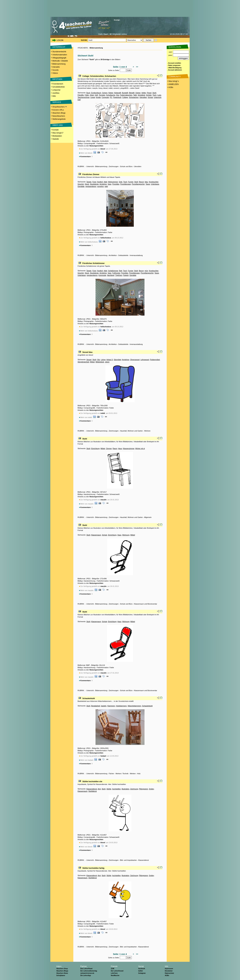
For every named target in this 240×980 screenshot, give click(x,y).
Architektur (113, 255)
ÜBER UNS (57, 125)
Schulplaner (61, 975)
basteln (104, 706)
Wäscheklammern (134, 706)
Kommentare (85, 156)
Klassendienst (92, 789)
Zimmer (109, 448)
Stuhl (154, 93)
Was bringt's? (58, 133)
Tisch (154, 95)
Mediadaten (57, 136)
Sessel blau (87, 352)
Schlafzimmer (113, 271)
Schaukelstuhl (89, 698)
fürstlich (100, 182)
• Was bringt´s (173, 81)
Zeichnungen (114, 166)
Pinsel (149, 93)
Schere (105, 93)
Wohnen (147, 431)
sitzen (107, 362)
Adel (105, 182)
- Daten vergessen (174, 65)
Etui (118, 95)
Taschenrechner (84, 97)
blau (146, 182)
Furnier (131, 182)
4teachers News (62, 973)
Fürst (94, 182)
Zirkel (92, 95)
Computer (105, 97)
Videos (55, 73)
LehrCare (114, 973)
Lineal (93, 97)
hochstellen (116, 789)
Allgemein (148, 517)
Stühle (109, 789)
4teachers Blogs (59, 113)
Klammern (111, 706)
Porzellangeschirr (138, 184)
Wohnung (126, 535)
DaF (79, 100)
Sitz (99, 360)
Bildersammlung (59, 64)
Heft (96, 95)
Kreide (98, 97)
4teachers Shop (62, 969)
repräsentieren (91, 186)
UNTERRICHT (59, 47)
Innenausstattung (136, 255)
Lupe (159, 95)
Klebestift (118, 93)
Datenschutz (169, 973)
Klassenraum (96, 535)
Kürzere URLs (58, 110)
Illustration (125, 789)
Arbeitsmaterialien (60, 55)
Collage (125, 97)
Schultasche (111, 95)
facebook (142, 969)
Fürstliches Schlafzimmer (93, 263)
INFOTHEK (57, 79)
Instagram (142, 973)
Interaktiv (56, 67)
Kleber (111, 93)
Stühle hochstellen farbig (93, 868)
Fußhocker (116, 273)
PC (111, 97)
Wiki (54, 96)
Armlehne (103, 184)
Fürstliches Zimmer (91, 174)
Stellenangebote (59, 119)
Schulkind (141, 95)
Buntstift (125, 93)
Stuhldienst (92, 791)
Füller (87, 95)
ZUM (112, 969)
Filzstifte (81, 95)
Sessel (89, 360)
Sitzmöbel (117, 360)
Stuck (87, 184)
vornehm (100, 186)
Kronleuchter (154, 182)
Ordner (138, 93)
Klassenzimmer (129, 448)
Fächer (111, 774)
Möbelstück (100, 362)
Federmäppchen (126, 95)
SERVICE (57, 102)
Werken (133, 774)
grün (146, 271)
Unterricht (158, 97)
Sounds (55, 70)
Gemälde (81, 186)
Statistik (56, 139)
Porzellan (116, 184)
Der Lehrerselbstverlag (89, 971)
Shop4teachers (60, 107)
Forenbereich (58, 84)
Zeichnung (134, 789)
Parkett (126, 275)
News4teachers (59, 116)
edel (106, 186)
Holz (139, 774)
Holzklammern (121, 706)
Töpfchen (119, 275)
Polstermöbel (155, 360)
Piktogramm (143, 789)
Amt (99, 789)
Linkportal (56, 90)
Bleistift (132, 93)
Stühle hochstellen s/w (92, 782)
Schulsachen (134, 97)
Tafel (135, 95)
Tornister (102, 95)
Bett (121, 271)
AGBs (167, 975)
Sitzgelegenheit (83, 362)
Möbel (92, 362)
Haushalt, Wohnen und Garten (131, 431)
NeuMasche (115, 975)
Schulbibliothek (59, 87)
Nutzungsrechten (96, 146)
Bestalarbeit (96, 706)
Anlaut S (110, 360)
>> (137, 67)
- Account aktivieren (175, 70)
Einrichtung (95, 448)
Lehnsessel (145, 360)
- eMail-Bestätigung (174, 68)
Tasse (148, 184)
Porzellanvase (126, 184)
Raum (115, 448)
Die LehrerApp (86, 975)
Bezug (141, 182)
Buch (88, 93)
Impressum (169, 969)
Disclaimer (169, 971)
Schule (150, 97)
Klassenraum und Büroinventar (145, 604)
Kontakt (55, 130)
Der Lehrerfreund (117, 971)
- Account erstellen (174, 63)
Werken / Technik (122, 774)
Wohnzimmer (113, 182)
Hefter (144, 93)
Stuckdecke (94, 184)
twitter (141, 971)
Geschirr (81, 184)
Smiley (151, 789)
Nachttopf (111, 275)
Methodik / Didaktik (60, 61)
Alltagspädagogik (59, 58)
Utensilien (143, 97)
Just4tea (56, 93)
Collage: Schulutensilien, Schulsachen (99, 76)
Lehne (103, 360)
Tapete (89, 182)
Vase (109, 184)
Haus (120, 448)
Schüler (149, 95)
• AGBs (170, 87)
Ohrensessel (135, 360)
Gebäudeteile (123, 255)
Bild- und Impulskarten (128, 860)
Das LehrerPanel (86, 969)
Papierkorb (117, 97)
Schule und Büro (126, 166)
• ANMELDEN (173, 84)
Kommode (102, 275)
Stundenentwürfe (59, 52)
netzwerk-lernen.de (87, 973)
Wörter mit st (140, 448)
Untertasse (155, 184)
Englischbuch (96, 93)
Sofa (121, 182)
